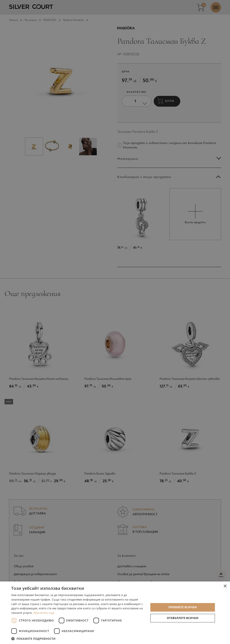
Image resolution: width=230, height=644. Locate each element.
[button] (78, 638)
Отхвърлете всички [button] (183, 618)
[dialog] (115, 322)
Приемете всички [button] (183, 607)
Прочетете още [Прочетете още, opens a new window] (44, 613)
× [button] (225, 586)
